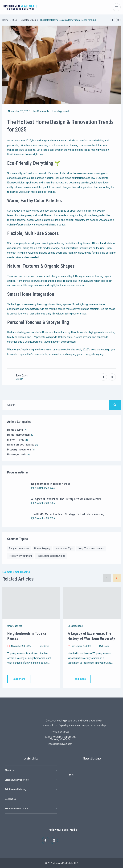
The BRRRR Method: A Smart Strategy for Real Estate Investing (68, 514)
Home (5, 20)
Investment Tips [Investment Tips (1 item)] (64, 548)
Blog (15, 20)
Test (71, 775)
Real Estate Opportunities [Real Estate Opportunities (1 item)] (51, 556)
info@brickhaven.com (60, 744)
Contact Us (11, 799)
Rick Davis (22, 376)
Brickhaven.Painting (15, 789)
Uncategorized (28, 20)
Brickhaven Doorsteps (17, 809)
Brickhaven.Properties (17, 780)
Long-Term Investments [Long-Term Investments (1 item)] (91, 548)
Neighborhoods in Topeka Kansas (51, 484)
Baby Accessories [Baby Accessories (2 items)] (19, 548)
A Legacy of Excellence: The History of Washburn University (66, 499)
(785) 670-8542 (60, 732)
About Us (10, 770)
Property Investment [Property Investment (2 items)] (20, 556)
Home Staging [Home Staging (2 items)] (42, 548)
